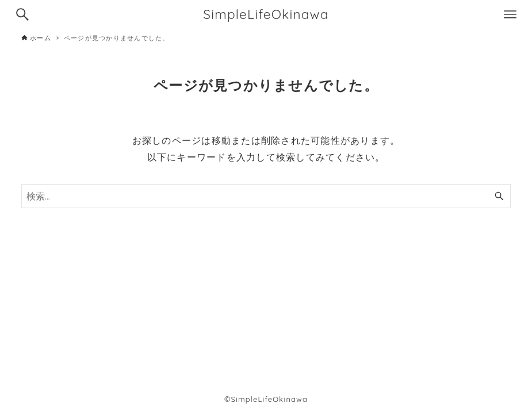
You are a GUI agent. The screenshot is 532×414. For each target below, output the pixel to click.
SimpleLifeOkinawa (266, 14)
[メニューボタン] (510, 14)
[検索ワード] (266, 196)
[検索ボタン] (22, 14)
